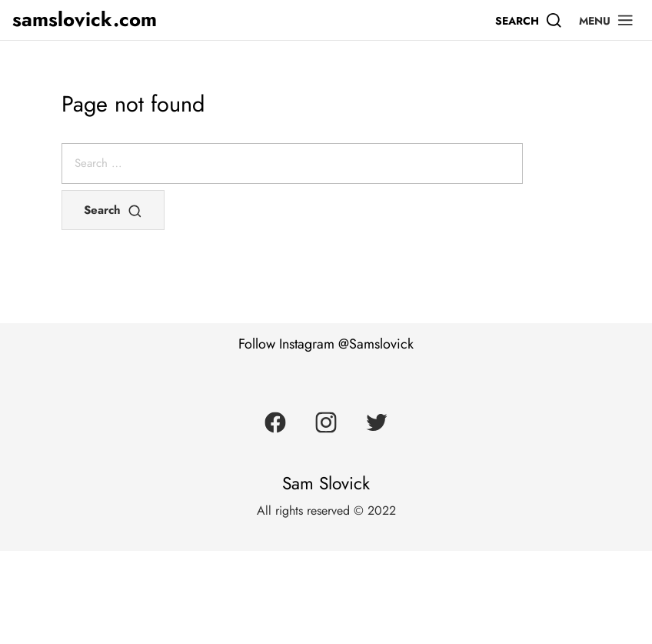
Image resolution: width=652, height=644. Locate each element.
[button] (607, 20)
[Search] (529, 20)
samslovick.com (85, 20)
